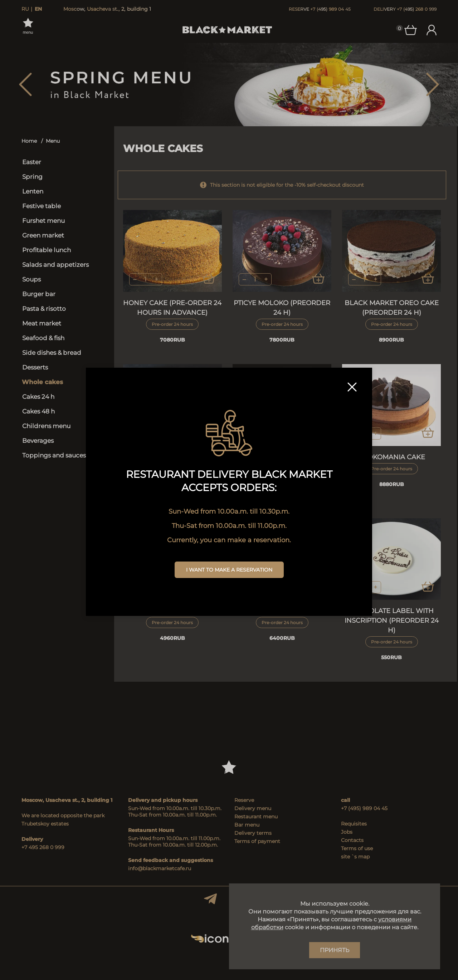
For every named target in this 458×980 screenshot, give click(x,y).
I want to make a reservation (229, 570)
